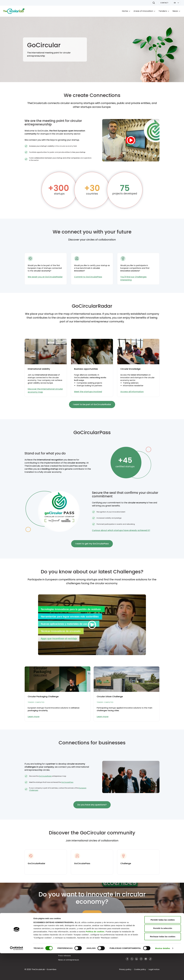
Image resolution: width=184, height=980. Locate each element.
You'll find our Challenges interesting (133, 278)
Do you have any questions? (92, 805)
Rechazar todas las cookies (163, 963)
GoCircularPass (67, 782)
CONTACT (164, 3)
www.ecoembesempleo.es (138, 939)
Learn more (34, 717)
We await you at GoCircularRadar (45, 277)
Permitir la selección (163, 955)
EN (175, 3)
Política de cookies (95, 958)
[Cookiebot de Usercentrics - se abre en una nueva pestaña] (17, 975)
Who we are (64, 939)
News (175, 11)
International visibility (39, 369)
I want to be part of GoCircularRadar (92, 404)
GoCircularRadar (45, 776)
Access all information (132, 392)
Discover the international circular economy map (45, 391)
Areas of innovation (143, 11)
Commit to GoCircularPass (88, 277)
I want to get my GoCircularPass (92, 544)
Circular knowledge (130, 369)
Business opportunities (86, 369)
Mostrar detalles (163, 975)
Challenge (126, 863)
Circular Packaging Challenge (43, 697)
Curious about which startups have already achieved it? (121, 530)
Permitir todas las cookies (163, 946)
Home (125, 11)
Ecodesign (97, 939)
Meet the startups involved (88, 392)
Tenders (163, 11)
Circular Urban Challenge (110, 697)
